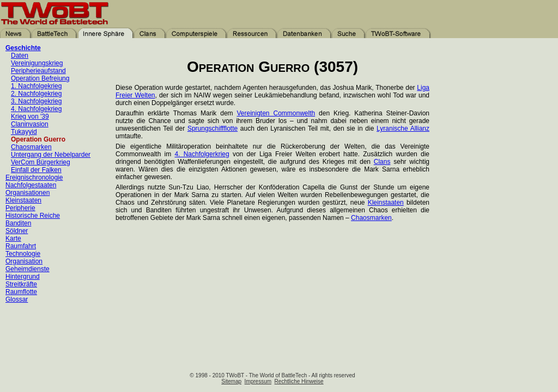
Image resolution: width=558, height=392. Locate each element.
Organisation (24, 261)
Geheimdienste (28, 269)
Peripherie (20, 208)
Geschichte (23, 48)
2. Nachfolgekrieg (36, 94)
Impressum (258, 381)
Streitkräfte (21, 284)
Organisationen (28, 193)
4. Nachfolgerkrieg (202, 154)
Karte (13, 238)
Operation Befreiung (40, 78)
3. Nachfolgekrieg (36, 101)
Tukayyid (24, 132)
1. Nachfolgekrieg (36, 86)
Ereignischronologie (34, 177)
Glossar (17, 299)
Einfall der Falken (36, 170)
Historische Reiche (33, 216)
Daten (20, 56)
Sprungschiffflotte (213, 128)
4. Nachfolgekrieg (36, 109)
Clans (382, 162)
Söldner (17, 231)
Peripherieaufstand (38, 71)
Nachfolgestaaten (31, 185)
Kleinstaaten (23, 200)
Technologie (23, 254)
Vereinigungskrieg (37, 63)
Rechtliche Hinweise (299, 381)
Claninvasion (30, 124)
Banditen (18, 223)
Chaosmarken (31, 147)
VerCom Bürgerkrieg (41, 162)
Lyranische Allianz (403, 128)
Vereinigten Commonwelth (276, 113)
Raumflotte (21, 292)
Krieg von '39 (30, 117)
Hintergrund (23, 277)
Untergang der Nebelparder (51, 155)
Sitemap (231, 381)
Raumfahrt (21, 246)
